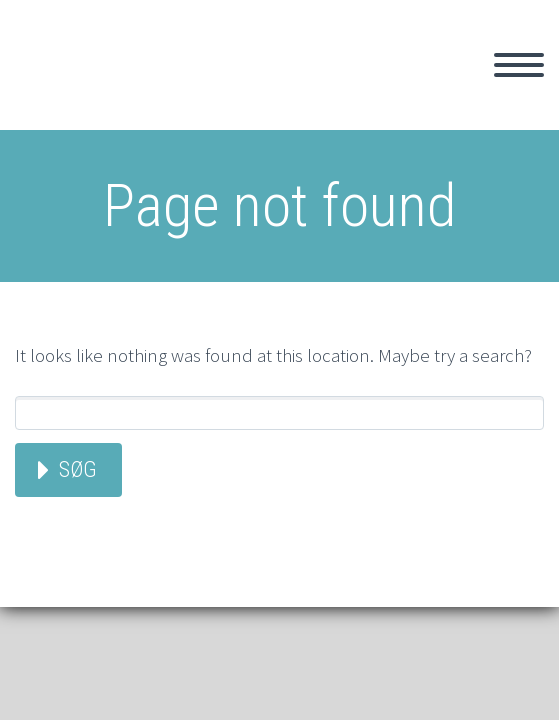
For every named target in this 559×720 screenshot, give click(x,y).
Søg (78, 469)
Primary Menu (519, 65)
